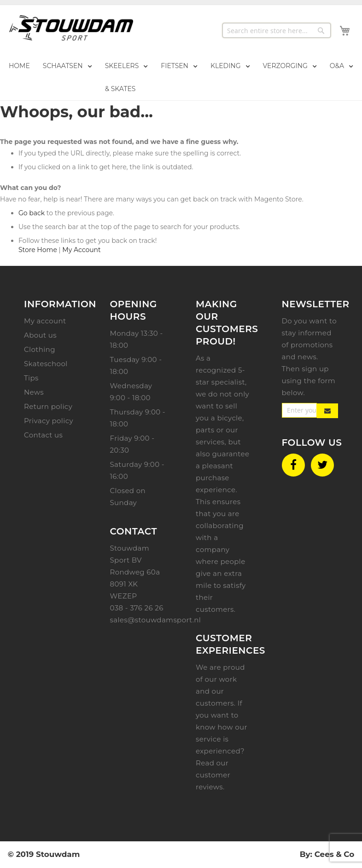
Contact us (43, 435)
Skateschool (46, 364)
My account (45, 321)
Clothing (40, 349)
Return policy (48, 406)
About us (40, 335)
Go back (32, 213)
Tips (31, 378)
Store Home (38, 250)
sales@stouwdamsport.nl (156, 620)
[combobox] (277, 30)
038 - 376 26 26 (137, 608)
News (34, 392)
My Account (81, 250)
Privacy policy (49, 421)
